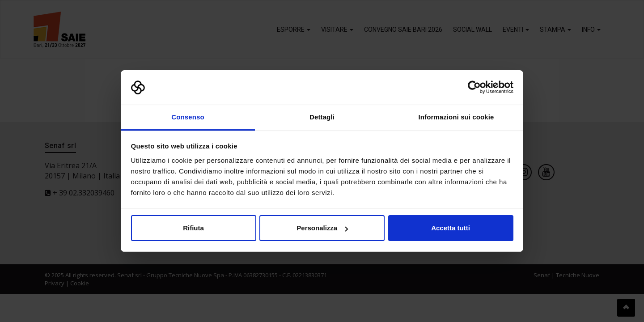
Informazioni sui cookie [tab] (456, 117)
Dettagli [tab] (322, 117)
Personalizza (322, 228)
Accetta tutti (451, 228)
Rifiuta (193, 228)
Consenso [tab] (188, 117)
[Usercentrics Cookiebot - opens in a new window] (474, 88)
